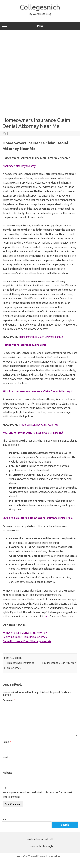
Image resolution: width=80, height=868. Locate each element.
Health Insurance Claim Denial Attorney (25, 637)
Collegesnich (40, 7)
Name (7, 742)
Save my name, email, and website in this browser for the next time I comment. (37, 795)
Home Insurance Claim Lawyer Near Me (41, 337)
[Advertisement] (40, 74)
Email (6, 757)
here (46, 617)
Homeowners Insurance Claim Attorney (25, 633)
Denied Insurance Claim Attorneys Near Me (27, 641)
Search (5, 819)
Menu (40, 26)
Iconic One (22, 856)
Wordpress (57, 856)
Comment (9, 700)
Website (7, 773)
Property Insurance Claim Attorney (39, 425)
